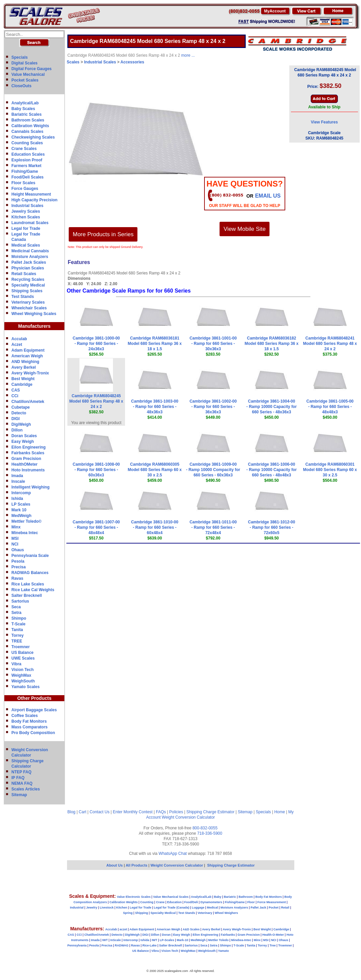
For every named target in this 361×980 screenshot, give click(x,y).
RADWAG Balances (30, 573)
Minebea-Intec (241, 940)
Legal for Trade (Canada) (172, 908)
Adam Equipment (28, 350)
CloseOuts (21, 86)
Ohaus (18, 550)
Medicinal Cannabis (30, 251)
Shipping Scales (27, 291)
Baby (218, 897)
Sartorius (20, 601)
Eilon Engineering (28, 447)
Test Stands (23, 297)
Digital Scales (24, 63)
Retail (285, 908)
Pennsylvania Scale (30, 556)
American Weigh (27, 356)
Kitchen (122, 908)
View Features (324, 122)
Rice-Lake (150, 945)
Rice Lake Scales (28, 584)
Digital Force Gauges (32, 69)
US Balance (22, 653)
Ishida (17, 499)
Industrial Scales (27, 206)
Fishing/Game (25, 171)
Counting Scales (27, 143)
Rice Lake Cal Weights (33, 590)
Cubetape (21, 407)
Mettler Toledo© (26, 521)
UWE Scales (23, 658)
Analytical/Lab (25, 103)
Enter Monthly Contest (133, 812)
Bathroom (246, 897)
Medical (212, 908)
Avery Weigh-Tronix (30, 373)
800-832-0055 (205, 828)
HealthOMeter (24, 464)
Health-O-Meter (273, 935)
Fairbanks (228, 935)
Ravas (17, 578)
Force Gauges (25, 189)
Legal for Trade (26, 228)
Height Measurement (31, 194)
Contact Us (99, 812)
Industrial (77, 908)
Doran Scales (24, 436)
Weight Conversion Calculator (189, 817)
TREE (17, 641)
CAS (16, 390)
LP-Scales (167, 940)
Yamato (224, 951)
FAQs (161, 812)
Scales (73, 62)
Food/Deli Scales (27, 177)
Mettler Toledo (218, 940)
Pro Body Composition (33, 733)
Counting (147, 902)
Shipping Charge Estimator (210, 812)
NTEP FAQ (21, 772)
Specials (20, 57)
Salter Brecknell (27, 596)
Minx (16, 527)
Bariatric (230, 897)
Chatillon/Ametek (28, 402)
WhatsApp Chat (173, 854)
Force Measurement (272, 902)
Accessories (132, 62)
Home (280, 812)
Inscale (18, 481)
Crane (160, 902)
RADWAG (122, 945)
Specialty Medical (28, 285)
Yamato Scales (25, 687)
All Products (137, 865)
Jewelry (92, 908)
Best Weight (23, 379)
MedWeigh (21, 516)
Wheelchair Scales (29, 308)
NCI (15, 544)
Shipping (142, 913)
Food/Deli (191, 902)
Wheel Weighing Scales (34, 314)
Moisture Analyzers (30, 257)
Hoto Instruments (28, 470)
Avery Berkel (24, 367)
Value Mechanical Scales (171, 897)
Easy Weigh (23, 442)
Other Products (35, 698)
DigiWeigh (21, 424)
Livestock (107, 908)
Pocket (274, 908)
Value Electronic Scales (134, 897)
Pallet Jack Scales (29, 262)
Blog (71, 812)
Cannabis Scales (27, 132)
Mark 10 (19, 510)
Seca (16, 607)
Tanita (17, 630)
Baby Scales (23, 109)
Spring (128, 913)
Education (174, 902)
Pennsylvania (77, 945)
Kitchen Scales (26, 217)
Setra (16, 613)
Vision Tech (22, 670)
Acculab (19, 339)
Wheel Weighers (226, 913)
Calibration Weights (30, 126)
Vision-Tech (170, 951)
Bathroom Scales (28, 120)
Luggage (198, 908)
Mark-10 (182, 940)
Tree (273, 945)
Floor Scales (23, 183)
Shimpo (19, 618)
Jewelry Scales (26, 211)
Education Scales (28, 154)
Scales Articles (26, 789)
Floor (251, 902)
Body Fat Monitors (29, 721)
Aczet (17, 345)
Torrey (17, 635)
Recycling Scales (28, 279)
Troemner (21, 647)
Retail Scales (24, 274)
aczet (123, 929)
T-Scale (18, 624)
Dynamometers (211, 902)
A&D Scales (191, 929)
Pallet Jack (258, 908)
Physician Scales (28, 268)
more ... (188, 55)
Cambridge (22, 384)
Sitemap (19, 795)
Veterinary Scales (28, 302)
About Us (114, 865)
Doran (166, 935)
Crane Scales (24, 149)
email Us (268, 196)
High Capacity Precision (34, 200)
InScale (116, 940)
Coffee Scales (25, 716)
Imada (17, 476)
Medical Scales (26, 245)
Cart (83, 812)
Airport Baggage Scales (34, 710)
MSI (15, 538)
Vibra (16, 664)
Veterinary (205, 913)
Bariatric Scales (26, 114)
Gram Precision (26, 459)
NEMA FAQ (22, 783)
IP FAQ (18, 778)
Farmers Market (26, 166)
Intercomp (21, 493)
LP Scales (21, 504)
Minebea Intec (25, 533)
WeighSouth (23, 681)
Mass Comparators (29, 727)
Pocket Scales (25, 80)
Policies (176, 812)
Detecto (19, 413)
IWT (105, 940)
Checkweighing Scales (33, 137)
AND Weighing (25, 362)
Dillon (17, 430)
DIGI (16, 419)
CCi (15, 396)
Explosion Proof (27, 160)
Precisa (19, 567)
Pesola (18, 561)
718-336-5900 (210, 833)
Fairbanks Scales (28, 453)
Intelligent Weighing (31, 487)
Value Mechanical (28, 74)
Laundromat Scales (30, 223)
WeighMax (21, 675)
